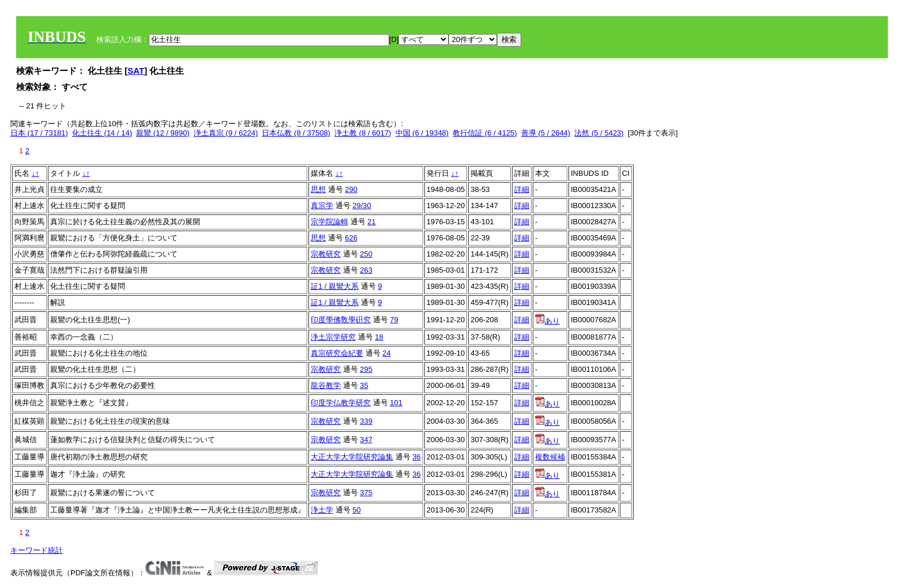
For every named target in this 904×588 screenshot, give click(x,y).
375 (366, 493)
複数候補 (550, 457)
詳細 (522, 189)
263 (366, 270)
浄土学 (322, 510)
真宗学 (322, 206)
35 (364, 385)
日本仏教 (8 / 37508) (296, 133)
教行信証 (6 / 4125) (485, 133)
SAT (136, 71)
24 (386, 353)
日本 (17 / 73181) (39, 133)
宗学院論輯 (329, 222)
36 (416, 457)
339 (366, 421)
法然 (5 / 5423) (599, 133)
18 (379, 337)
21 (371, 222)
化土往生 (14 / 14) (102, 133)
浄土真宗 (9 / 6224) (226, 133)
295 (366, 369)
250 (366, 254)
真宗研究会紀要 (337, 353)
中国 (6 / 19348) (422, 133)
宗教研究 (326, 254)
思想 (318, 189)
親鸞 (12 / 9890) (163, 133)
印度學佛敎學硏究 (341, 320)
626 (351, 238)
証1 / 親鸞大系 (335, 286)
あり (547, 321)
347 (366, 440)
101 (396, 403)
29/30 (362, 206)
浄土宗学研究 (333, 337)
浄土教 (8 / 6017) (363, 133)
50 (356, 510)
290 (351, 189)
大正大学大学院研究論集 (352, 457)
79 (394, 320)
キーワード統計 (37, 550)
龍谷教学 (326, 385)
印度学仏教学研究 (341, 403)
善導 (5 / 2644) (546, 133)
